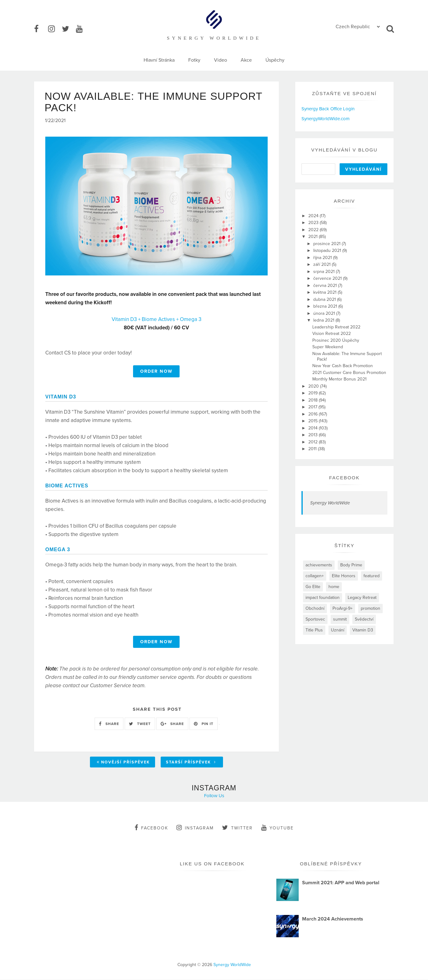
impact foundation (323, 598)
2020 (314, 386)
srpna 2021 (325, 272)
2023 (314, 223)
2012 (314, 442)
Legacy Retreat (362, 598)
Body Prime (351, 565)
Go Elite (313, 587)
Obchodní (315, 608)
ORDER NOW (156, 372)
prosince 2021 (328, 244)
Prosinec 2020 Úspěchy (336, 340)
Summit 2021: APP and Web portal (341, 883)
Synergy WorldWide (330, 503)
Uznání (338, 630)
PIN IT (204, 724)
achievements (319, 565)
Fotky (194, 60)
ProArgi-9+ (343, 608)
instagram (195, 828)
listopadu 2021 (328, 250)
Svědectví (364, 619)
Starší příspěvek (191, 763)
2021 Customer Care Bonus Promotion (349, 373)
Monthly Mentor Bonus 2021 (339, 379)
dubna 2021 (325, 299)
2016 (314, 414)
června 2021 (326, 286)
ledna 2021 (324, 320)
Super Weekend (328, 347)
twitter (237, 828)
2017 (313, 407)
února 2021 (325, 313)
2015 (314, 421)
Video (221, 60)
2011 (313, 449)
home (334, 587)
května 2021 (325, 292)
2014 (314, 428)
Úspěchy (275, 60)
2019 (314, 393)
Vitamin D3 (363, 630)
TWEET (140, 724)
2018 (314, 400)
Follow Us (214, 796)
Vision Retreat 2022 (332, 334)
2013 (314, 435)
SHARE (109, 724)
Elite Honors (344, 576)
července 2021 (328, 278)
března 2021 (326, 306)
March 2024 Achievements (333, 919)
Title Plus (314, 630)
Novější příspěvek (123, 763)
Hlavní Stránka (159, 60)
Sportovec (315, 619)
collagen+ (315, 576)
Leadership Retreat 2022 (336, 327)
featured (372, 576)
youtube (277, 828)
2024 (314, 216)
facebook (151, 828)
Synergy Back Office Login (328, 109)
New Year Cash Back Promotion (343, 366)
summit (340, 619)
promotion (370, 608)
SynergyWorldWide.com (325, 119)
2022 (314, 230)
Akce (246, 60)
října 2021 (323, 258)
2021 (314, 237)
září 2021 (323, 264)
